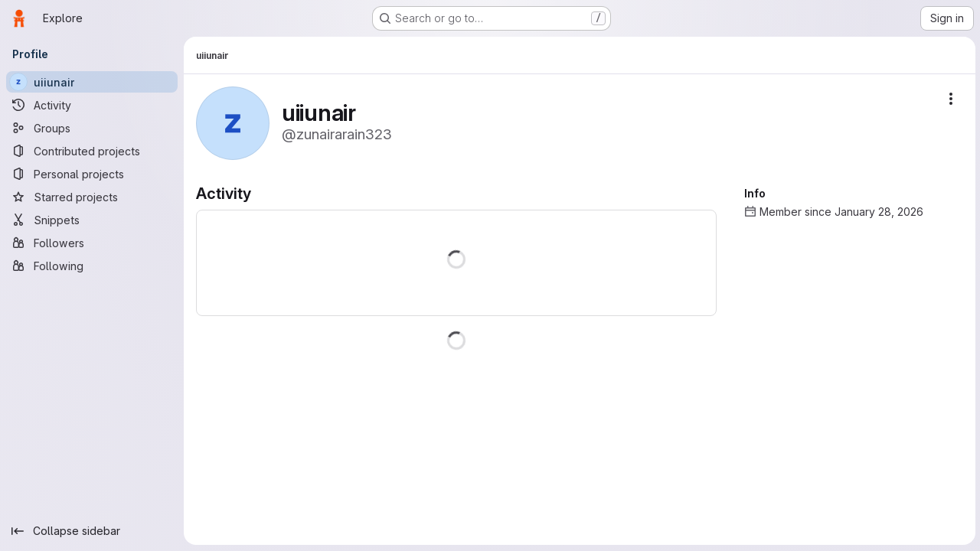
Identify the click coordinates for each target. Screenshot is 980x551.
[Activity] (92, 105)
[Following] (92, 266)
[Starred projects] (92, 197)
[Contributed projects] (92, 151)
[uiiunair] (92, 82)
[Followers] (92, 243)
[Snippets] (92, 220)
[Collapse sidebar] (92, 531)
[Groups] (92, 128)
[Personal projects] (92, 174)
